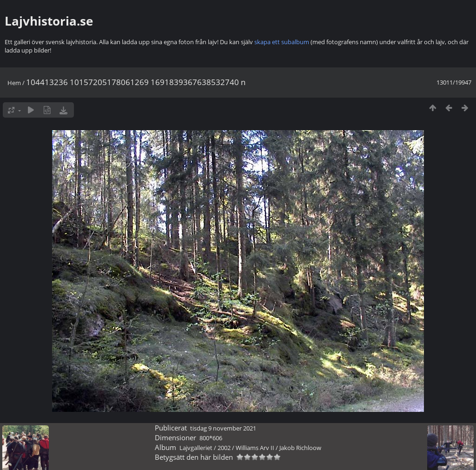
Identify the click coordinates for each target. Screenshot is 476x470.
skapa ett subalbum (282, 42)
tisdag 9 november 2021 (223, 428)
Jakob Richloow (300, 448)
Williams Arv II (255, 448)
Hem (14, 83)
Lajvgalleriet (196, 448)
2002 (224, 448)
